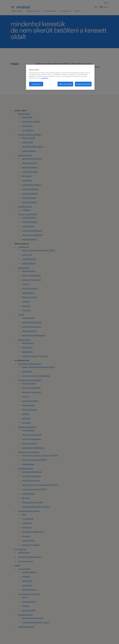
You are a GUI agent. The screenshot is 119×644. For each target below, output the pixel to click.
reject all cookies (65, 84)
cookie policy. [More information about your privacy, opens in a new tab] (45, 78)
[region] (60, 77)
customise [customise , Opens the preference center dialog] (36, 84)
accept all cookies (83, 84)
